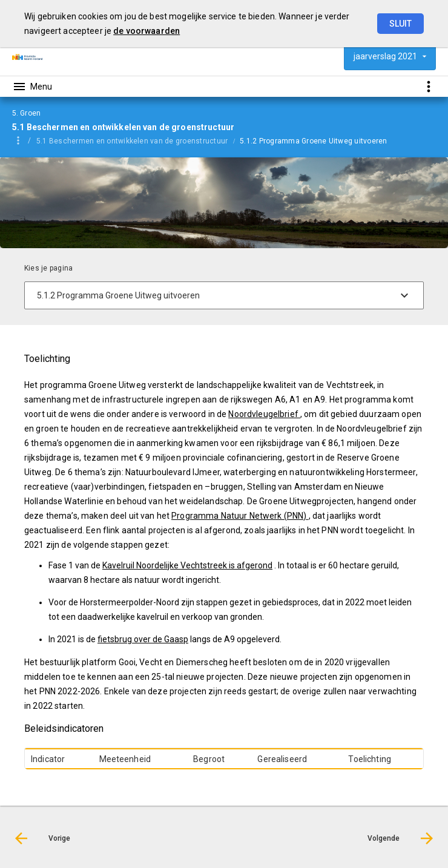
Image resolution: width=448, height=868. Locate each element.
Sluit (400, 24)
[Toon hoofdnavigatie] (32, 87)
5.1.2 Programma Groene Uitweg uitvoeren (313, 141)
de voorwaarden (147, 31)
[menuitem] (138, 140)
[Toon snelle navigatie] (428, 86)
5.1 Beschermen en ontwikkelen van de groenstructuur (132, 141)
